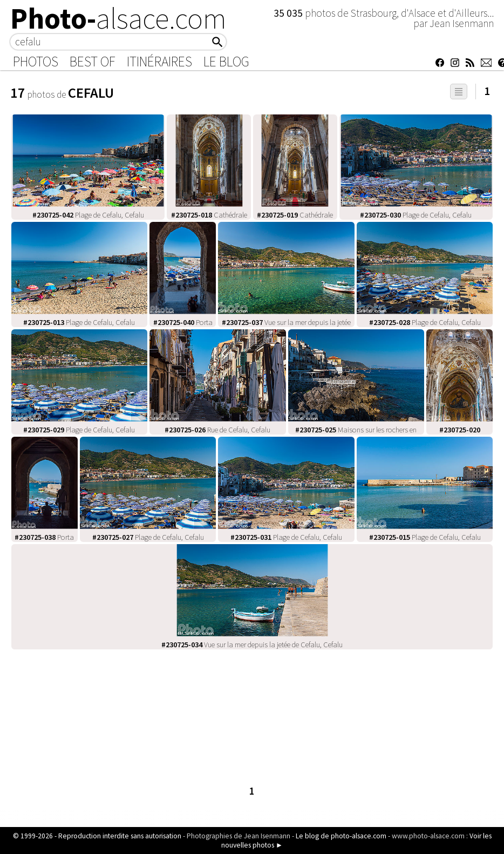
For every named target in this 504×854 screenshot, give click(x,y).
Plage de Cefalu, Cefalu (88, 215)
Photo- (118, 18)
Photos (36, 62)
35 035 (289, 13)
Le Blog (226, 62)
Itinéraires (159, 62)
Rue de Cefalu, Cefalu (217, 430)
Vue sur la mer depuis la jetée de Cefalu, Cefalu (252, 645)
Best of (93, 62)
